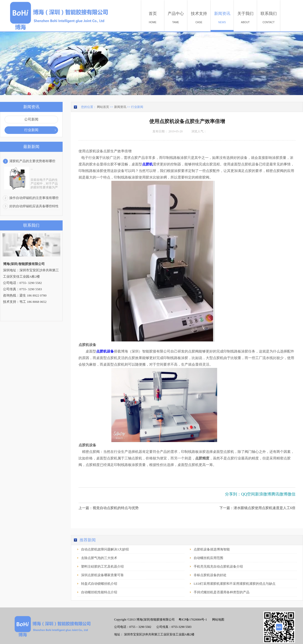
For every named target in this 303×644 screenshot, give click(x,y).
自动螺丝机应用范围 (208, 558)
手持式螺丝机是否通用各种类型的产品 (222, 592)
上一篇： (109, 508)
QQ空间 (248, 494)
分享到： (233, 494)
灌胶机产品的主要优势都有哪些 (32, 161)
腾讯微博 (279, 494)
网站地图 (217, 620)
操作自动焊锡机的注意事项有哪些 (34, 198)
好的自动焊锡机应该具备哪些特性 (34, 206)
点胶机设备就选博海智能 (212, 549)
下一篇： (257, 508)
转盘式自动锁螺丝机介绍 (99, 584)
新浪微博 (263, 494)
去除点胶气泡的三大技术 (99, 558)
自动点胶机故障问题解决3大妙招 (105, 549)
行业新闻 (137, 107)
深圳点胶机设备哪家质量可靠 (102, 575)
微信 (291, 494)
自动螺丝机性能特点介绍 (99, 592)
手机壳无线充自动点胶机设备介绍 (218, 566)
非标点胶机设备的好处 (210, 575)
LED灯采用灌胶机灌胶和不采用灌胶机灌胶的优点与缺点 (235, 584)
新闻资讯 (120, 107)
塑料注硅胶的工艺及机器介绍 (102, 566)
